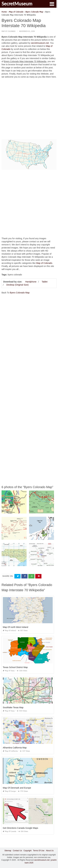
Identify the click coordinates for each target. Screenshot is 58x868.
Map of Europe (9, 791)
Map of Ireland (9, 631)
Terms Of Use (39, 851)
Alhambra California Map (15, 748)
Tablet (44, 282)
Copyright (27, 851)
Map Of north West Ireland (15, 627)
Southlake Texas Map (13, 707)
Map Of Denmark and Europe (17, 788)
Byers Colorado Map (20, 293)
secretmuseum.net (40, 43)
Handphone (31, 282)
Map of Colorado (9, 31)
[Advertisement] (29, 110)
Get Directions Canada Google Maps (20, 828)
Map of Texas (9, 671)
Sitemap (8, 851)
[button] (52, 4)
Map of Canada (10, 831)
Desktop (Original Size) (17, 285)
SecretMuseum (17, 4)
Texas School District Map (15, 667)
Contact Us (17, 851)
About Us (50, 851)
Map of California (10, 751)
